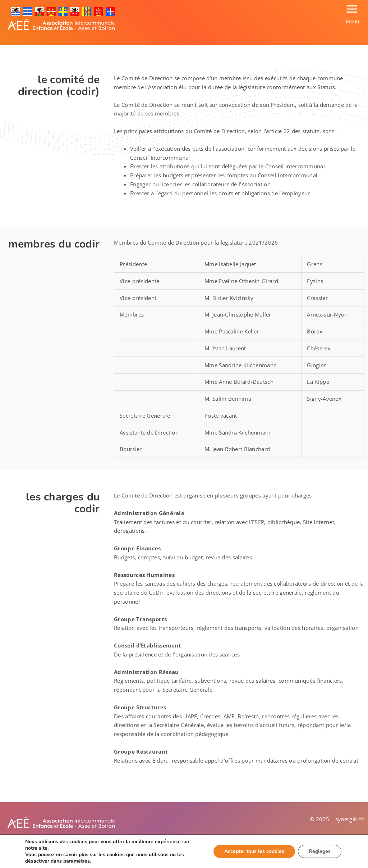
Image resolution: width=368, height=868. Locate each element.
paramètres (77, 861)
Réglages (320, 851)
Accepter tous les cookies (254, 851)
